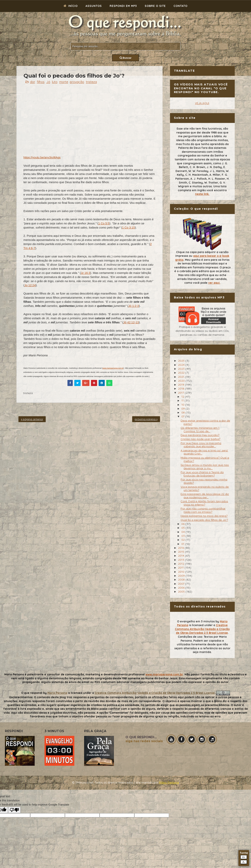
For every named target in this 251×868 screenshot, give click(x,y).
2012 (181, 564)
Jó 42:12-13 (131, 322)
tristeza (91, 82)
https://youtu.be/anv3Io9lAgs (42, 157)
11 (183, 401)
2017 (181, 393)
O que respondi (32, 693)
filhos (41, 82)
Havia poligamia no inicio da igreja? (204, 516)
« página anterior (32, 419)
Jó (48, 82)
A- (244, 862)
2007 (182, 584)
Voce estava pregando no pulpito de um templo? (205, 488)
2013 (181, 560)
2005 (182, 592)
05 (183, 528)
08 (183, 413)
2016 (181, 548)
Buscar (126, 58)
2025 (182, 361)
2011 (181, 568)
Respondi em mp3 (123, 6)
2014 (181, 556)
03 (183, 536)
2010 (182, 572)
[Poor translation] (14, 810)
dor (33, 82)
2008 (182, 580)
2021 (181, 377)
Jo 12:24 (30, 285)
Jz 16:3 (85, 273)
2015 (181, 552)
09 (183, 409)
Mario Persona (57, 693)
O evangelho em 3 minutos (196, 621)
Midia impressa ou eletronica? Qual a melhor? (205, 459)
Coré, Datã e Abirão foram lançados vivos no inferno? (204, 503)
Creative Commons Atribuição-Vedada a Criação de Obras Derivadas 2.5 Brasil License (202, 629)
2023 (182, 369)
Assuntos (94, 6)
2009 (182, 576)
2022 (182, 373)
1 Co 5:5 (104, 223)
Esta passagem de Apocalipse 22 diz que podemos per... (205, 496)
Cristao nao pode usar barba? (200, 439)
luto (55, 82)
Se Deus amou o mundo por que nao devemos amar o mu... (205, 467)
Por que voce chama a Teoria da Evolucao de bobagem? (202, 474)
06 (183, 524)
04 (183, 532)
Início (71, 6)
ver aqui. (214, 283)
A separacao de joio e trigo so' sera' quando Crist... (204, 452)
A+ (244, 857)
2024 (182, 365)
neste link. (202, 194)
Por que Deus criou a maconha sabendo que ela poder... (201, 445)
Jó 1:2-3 (134, 306)
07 (183, 416)
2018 (181, 389)
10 (183, 405)
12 (183, 397)
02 (183, 540)
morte (64, 82)
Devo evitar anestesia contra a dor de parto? (205, 422)
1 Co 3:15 (129, 227)
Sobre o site (155, 6)
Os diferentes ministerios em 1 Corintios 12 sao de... (200, 429)
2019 (181, 385)
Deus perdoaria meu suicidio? (200, 435)
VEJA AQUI (202, 103)
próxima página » (146, 419)
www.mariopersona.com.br (113, 368)
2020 (182, 381)
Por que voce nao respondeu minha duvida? (204, 481)
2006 (182, 588)
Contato (181, 6)
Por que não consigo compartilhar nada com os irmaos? (203, 510)
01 (183, 544)
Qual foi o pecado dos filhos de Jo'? (204, 520)
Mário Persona (169, 783)
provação (77, 82)
